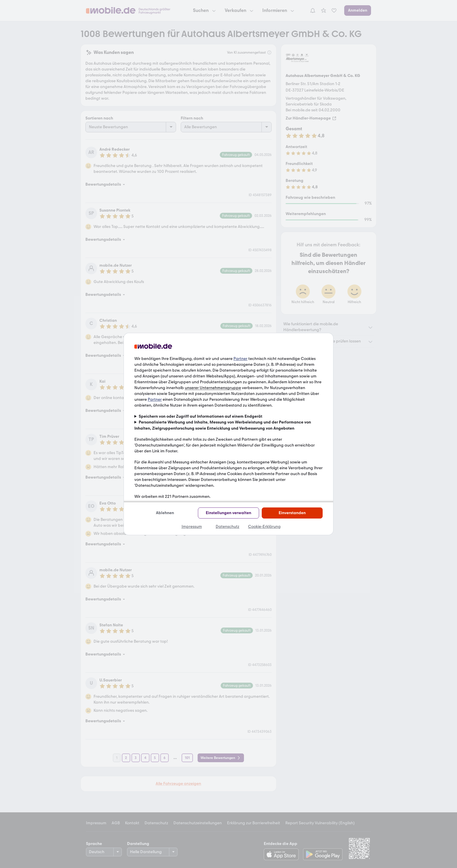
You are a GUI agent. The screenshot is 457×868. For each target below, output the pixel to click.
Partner (240, 359)
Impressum (192, 527)
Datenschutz (227, 527)
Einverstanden (292, 513)
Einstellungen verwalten (228, 513)
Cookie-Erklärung (264, 527)
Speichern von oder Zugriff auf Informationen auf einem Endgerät (201, 416)
